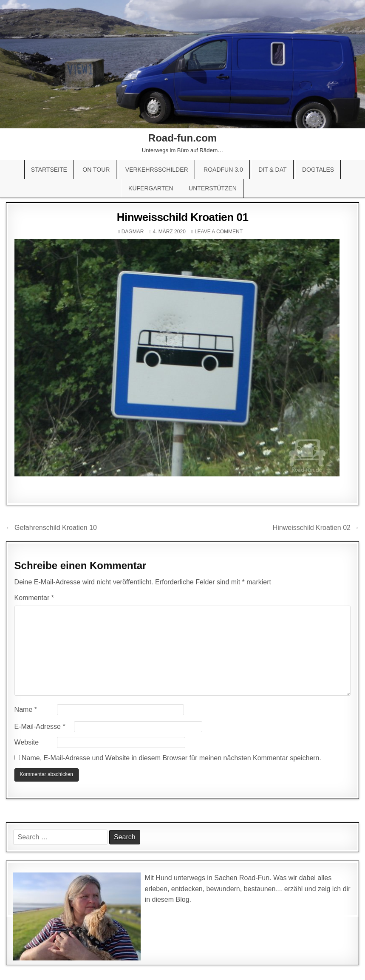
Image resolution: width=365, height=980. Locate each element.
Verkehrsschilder (157, 170)
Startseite (49, 170)
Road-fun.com (182, 138)
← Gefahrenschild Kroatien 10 (51, 528)
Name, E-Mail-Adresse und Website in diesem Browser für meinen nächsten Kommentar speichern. (171, 758)
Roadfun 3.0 (223, 170)
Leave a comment (219, 232)
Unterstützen (213, 188)
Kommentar (34, 598)
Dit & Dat (272, 170)
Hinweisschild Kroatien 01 (183, 217)
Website (27, 742)
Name (26, 710)
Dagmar (133, 232)
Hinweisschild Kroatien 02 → (316, 528)
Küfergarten (151, 188)
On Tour (96, 170)
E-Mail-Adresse (40, 727)
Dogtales (318, 170)
